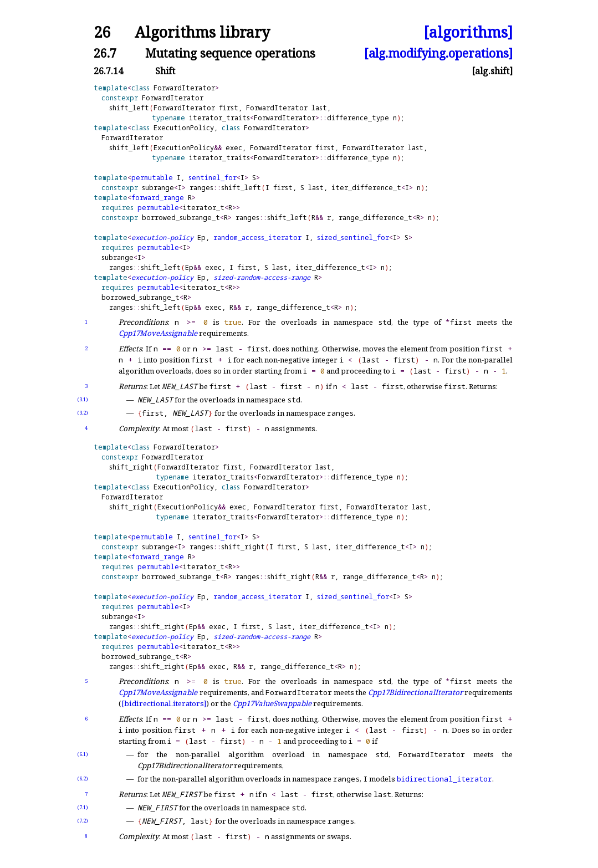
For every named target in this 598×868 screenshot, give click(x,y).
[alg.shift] (492, 71)
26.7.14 (108, 71)
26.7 (105, 53)
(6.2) (83, 778)
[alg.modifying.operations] (438, 53)
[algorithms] (468, 32)
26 (102, 32)
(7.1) (83, 807)
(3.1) (83, 399)
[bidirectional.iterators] (164, 703)
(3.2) (83, 413)
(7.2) (83, 821)
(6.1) (83, 754)
